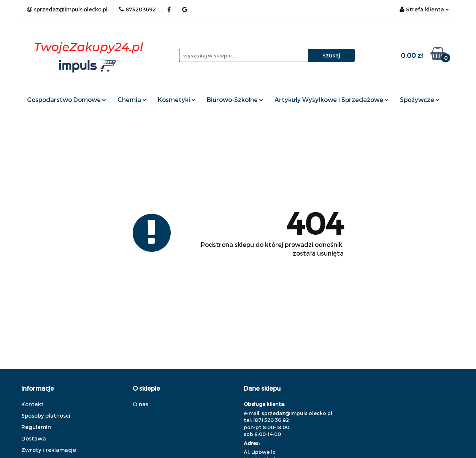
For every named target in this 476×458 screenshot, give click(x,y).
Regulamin (36, 427)
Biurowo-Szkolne (235, 99)
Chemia (132, 99)
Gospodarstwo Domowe (67, 99)
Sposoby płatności (46, 416)
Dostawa (34, 438)
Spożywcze (420, 99)
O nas (140, 404)
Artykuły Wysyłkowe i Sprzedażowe (332, 99)
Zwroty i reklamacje (49, 450)
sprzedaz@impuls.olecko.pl (297, 413)
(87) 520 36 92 (271, 420)
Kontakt (33, 404)
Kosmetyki (177, 99)
